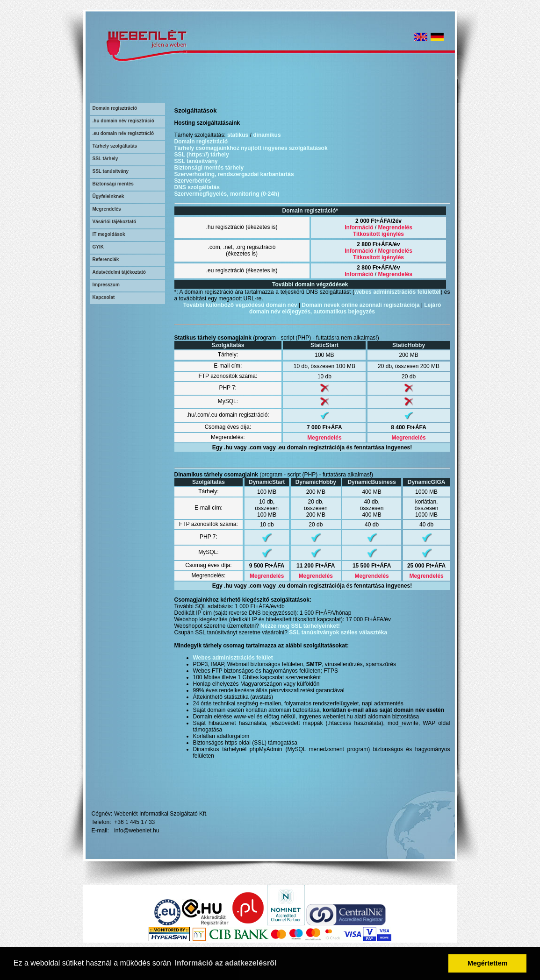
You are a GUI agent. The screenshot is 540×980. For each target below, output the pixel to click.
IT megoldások (109, 234)
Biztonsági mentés (113, 184)
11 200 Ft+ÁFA (316, 566)
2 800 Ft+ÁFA (374, 244)
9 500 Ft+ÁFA (267, 566)
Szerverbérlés (193, 181)
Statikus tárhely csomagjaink (213, 338)
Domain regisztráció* (310, 211)
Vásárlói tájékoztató (115, 222)
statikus (238, 135)
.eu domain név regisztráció (123, 133)
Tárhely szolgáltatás (115, 146)
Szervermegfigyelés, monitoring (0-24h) (227, 194)
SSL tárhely (105, 159)
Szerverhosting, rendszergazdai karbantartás (234, 174)
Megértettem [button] (488, 963)
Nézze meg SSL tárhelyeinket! (300, 626)
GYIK (98, 247)
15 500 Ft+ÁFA (372, 566)
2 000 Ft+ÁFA (373, 221)
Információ (359, 227)
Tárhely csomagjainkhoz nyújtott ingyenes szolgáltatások (251, 148)
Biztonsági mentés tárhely (209, 168)
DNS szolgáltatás (197, 187)
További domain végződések (310, 284)
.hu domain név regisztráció (123, 121)
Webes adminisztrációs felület (233, 658)
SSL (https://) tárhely (202, 155)
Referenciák (106, 259)
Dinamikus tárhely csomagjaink (216, 475)
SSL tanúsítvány (111, 171)
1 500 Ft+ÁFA (317, 613)
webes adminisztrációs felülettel (397, 292)
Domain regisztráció (115, 108)
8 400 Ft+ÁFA (409, 427)
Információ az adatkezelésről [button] (226, 963)
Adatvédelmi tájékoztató (119, 272)
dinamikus (267, 135)
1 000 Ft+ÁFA (252, 606)
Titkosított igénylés (378, 234)
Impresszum (106, 285)
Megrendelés (107, 209)
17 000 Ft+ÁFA (365, 619)
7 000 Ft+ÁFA (324, 427)
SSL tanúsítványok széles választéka (338, 632)
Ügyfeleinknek (108, 196)
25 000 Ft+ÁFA (426, 566)
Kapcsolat (104, 297)
